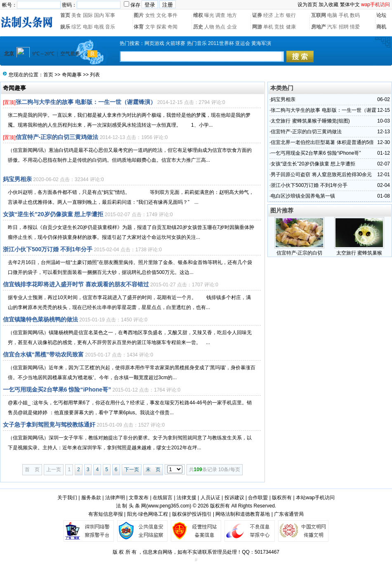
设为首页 (307, 5)
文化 (161, 15)
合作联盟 (258, 498)
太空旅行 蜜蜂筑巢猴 (359, 253)
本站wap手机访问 (315, 498)
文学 (150, 27)
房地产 (319, 27)
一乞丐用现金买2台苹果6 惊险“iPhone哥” (57, 389)
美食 (76, 15)
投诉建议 (234, 498)
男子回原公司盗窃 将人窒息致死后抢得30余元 (321, 175)
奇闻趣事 (72, 75)
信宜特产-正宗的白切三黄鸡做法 (57, 137)
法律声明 (115, 498)
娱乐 (65, 27)
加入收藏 (328, 5)
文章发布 (139, 498)
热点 (220, 27)
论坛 (381, 15)
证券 (257, 15)
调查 (220, 15)
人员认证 (210, 498)
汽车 (332, 27)
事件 (172, 15)
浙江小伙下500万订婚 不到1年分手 (48, 249)
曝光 (209, 15)
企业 (232, 27)
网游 (257, 27)
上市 (279, 15)
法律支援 (187, 498)
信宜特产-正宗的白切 (300, 253)
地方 (232, 15)
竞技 (279, 27)
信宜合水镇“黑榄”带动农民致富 (43, 354)
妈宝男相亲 (17, 179)
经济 (268, 15)
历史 (198, 27)
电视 (99, 27)
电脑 (332, 15)
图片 (139, 15)
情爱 (355, 27)
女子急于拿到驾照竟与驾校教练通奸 (49, 425)
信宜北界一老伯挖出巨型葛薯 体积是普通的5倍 (322, 142)
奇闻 (172, 27)
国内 (99, 15)
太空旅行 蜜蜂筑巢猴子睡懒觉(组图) (310, 121)
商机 (381, 27)
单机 (268, 27)
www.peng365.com (169, 506)
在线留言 (163, 498)
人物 (209, 27)
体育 (139, 27)
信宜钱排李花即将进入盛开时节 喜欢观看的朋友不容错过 (76, 284)
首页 (65, 15)
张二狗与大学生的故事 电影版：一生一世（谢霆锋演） (86, 102)
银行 (291, 15)
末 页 (153, 470)
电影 (88, 27)
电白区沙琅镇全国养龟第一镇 (303, 196)
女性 (150, 15)
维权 (198, 15)
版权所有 (282, 498)
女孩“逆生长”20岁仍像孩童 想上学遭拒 (53, 214)
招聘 (344, 27)
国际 (88, 15)
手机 (344, 15)
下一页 (132, 470)
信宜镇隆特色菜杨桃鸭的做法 (40, 319)
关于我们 (67, 498)
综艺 (76, 27)
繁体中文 (350, 5)
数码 (355, 15)
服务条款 (91, 498)
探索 (161, 27)
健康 (291, 27)
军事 (110, 15)
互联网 (319, 15)
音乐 (110, 27)
